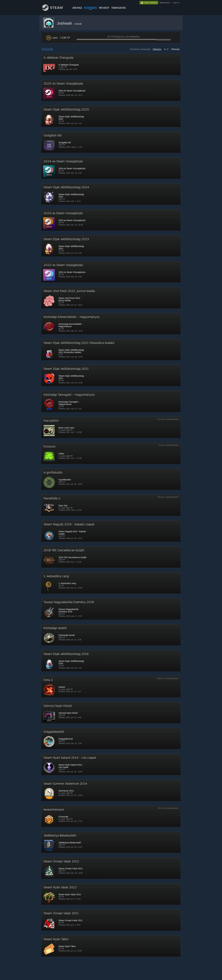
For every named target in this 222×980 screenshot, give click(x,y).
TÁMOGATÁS (118, 8)
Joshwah (65, 23)
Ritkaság (175, 49)
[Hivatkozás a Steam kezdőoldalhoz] (55, 10)
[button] (111, 64)
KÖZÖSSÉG (91, 8)
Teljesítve (157, 49)
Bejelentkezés (165, 3)
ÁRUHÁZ (77, 8)
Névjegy (104, 8)
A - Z (166, 49)
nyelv (175, 3)
